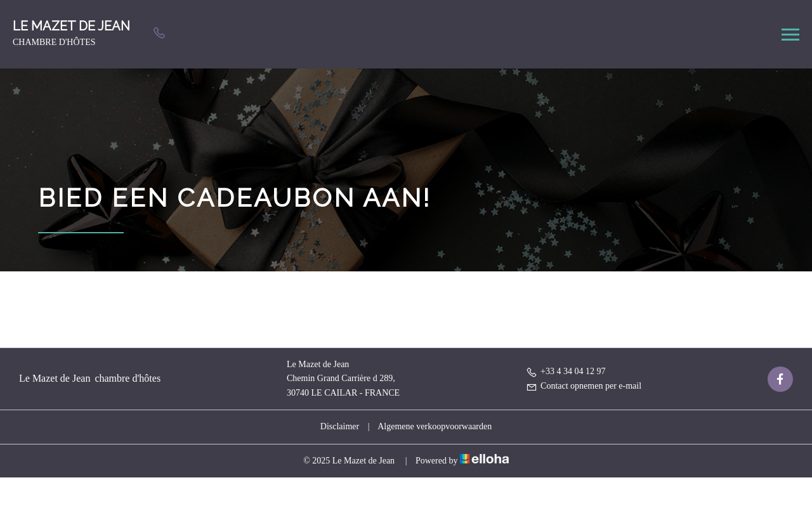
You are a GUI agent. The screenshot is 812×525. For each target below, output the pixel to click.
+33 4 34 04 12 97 (566, 371)
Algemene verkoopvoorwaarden (435, 426)
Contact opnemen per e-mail (584, 386)
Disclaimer (340, 426)
